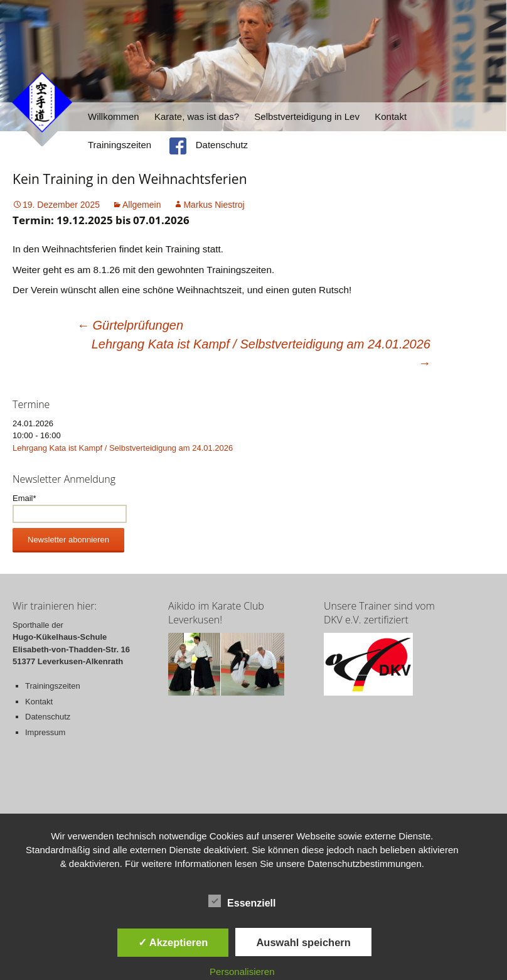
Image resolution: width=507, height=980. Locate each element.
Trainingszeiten (120, 145)
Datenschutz (222, 145)
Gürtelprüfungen (130, 325)
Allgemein (141, 205)
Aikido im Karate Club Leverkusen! (216, 613)
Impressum (45, 732)
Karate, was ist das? (197, 116)
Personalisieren (242, 972)
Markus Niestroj (214, 205)
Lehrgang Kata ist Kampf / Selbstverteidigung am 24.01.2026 (261, 353)
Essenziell (242, 901)
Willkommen (114, 116)
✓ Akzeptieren (173, 942)
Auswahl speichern (303, 942)
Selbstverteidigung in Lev (307, 116)
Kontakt (391, 116)
